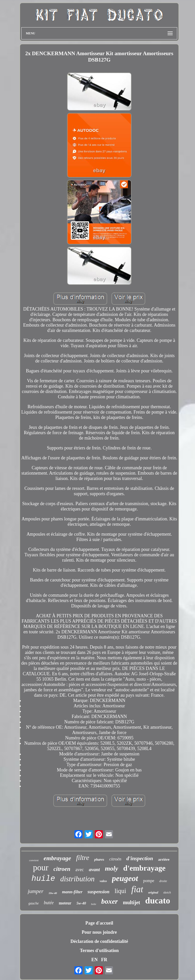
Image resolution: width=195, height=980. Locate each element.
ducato (158, 901)
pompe (149, 881)
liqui (120, 891)
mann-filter (72, 892)
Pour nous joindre (99, 932)
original (153, 893)
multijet (132, 902)
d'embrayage (144, 868)
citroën (115, 859)
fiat (137, 889)
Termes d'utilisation (99, 950)
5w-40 (81, 903)
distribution (77, 879)
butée (49, 903)
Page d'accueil (99, 923)
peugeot (125, 878)
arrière (164, 859)
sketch (167, 893)
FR (104, 960)
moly (111, 868)
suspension (99, 892)
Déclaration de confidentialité (99, 941)
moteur (65, 903)
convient (34, 860)
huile (43, 879)
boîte (94, 904)
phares (99, 860)
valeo (103, 881)
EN (95, 960)
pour (41, 868)
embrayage (57, 858)
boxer (110, 901)
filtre (83, 858)
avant (94, 869)
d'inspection (140, 858)
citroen (62, 869)
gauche (34, 903)
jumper (36, 891)
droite (163, 881)
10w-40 (53, 893)
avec (80, 870)
